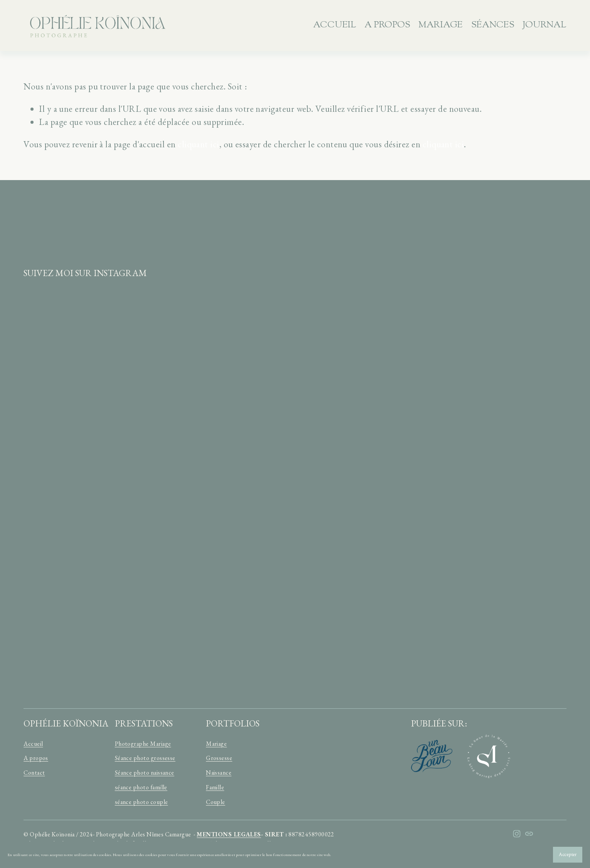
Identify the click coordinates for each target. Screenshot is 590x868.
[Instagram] (517, 834)
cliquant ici (199, 144)
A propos (387, 25)
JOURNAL (544, 25)
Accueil (335, 25)
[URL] (529, 834)
